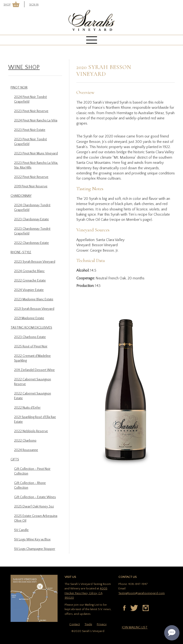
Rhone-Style (21, 252)
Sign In (34, 5)
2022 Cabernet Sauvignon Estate (33, 396)
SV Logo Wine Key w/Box (32, 539)
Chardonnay (21, 196)
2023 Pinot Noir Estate (30, 130)
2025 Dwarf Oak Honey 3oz (34, 507)
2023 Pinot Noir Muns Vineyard (36, 153)
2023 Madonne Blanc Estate (34, 299)
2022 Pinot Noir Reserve (31, 177)
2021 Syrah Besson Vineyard (34, 309)
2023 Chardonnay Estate (31, 219)
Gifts (15, 459)
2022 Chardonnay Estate (31, 243)
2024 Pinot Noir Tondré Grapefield (31, 99)
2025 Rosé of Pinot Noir (31, 346)
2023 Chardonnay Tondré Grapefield (32, 231)
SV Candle (21, 530)
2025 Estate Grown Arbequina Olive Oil (36, 518)
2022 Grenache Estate (30, 281)
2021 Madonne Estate (29, 318)
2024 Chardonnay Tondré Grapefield (32, 208)
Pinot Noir (19, 88)
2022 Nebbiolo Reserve (31, 431)
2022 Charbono (25, 441)
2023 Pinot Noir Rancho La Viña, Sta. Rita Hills (36, 165)
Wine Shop (24, 67)
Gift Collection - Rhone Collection (30, 485)
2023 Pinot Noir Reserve (31, 111)
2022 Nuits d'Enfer (27, 408)
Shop (7, 5)
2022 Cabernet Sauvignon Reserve (33, 382)
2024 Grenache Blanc (29, 271)
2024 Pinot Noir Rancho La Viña (36, 121)
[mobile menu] (92, 40)
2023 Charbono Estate (30, 337)
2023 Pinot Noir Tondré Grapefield (31, 142)
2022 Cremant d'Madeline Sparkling (32, 358)
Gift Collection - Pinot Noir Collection (32, 471)
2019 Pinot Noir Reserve (31, 186)
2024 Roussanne (26, 450)
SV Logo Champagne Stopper (35, 549)
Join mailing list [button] (135, 628)
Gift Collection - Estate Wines (35, 497)
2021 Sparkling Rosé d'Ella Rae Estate (35, 419)
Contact (75, 624)
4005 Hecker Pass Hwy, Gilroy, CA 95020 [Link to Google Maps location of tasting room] (86, 593)
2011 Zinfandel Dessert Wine (34, 370)
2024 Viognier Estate (29, 290)
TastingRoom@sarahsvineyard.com (142, 593)
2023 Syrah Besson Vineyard (35, 262)
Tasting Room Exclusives (31, 328)
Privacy (102, 624)
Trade (88, 624)
